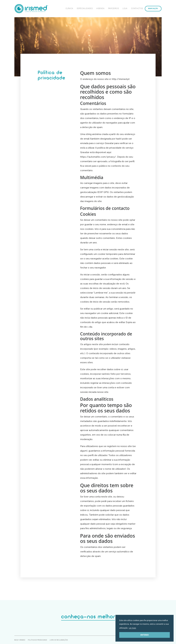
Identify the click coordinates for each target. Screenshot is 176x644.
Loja (125, 8)
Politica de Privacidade (37, 640)
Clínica (69, 8)
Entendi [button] (145, 635)
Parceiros (114, 8)
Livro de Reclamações (59, 640)
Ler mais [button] (132, 628)
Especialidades (85, 8)
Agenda (100, 8)
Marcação (153, 9)
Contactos (137, 8)
